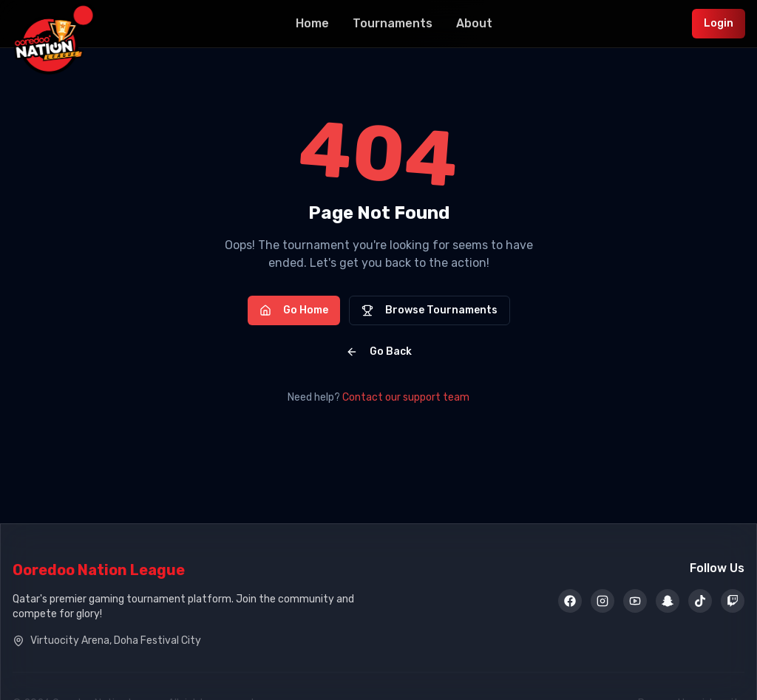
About (474, 23)
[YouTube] (635, 602)
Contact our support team (406, 397)
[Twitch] (733, 602)
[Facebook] (570, 602)
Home (312, 23)
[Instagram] (602, 602)
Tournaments (393, 23)
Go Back (379, 351)
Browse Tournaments (430, 310)
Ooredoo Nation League (99, 570)
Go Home (294, 310)
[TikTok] (700, 602)
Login (719, 23)
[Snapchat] (668, 602)
